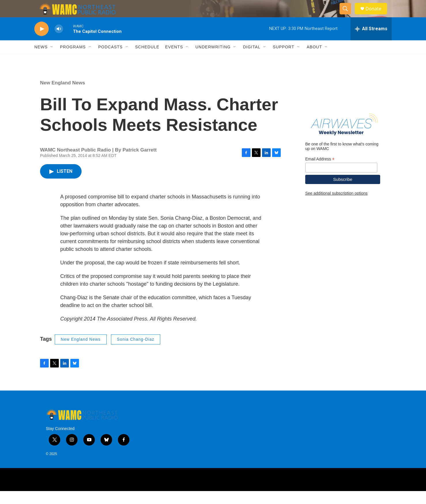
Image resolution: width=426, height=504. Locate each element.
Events (174, 60)
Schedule (147, 60)
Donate (377, 15)
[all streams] (371, 42)
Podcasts (111, 60)
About (314, 60)
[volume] (59, 42)
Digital (252, 60)
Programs (73, 60)
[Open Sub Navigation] (52, 60)
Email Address (320, 172)
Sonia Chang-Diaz (136, 352)
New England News (63, 96)
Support (284, 60)
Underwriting (213, 60)
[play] (42, 42)
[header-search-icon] (348, 15)
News (41, 60)
